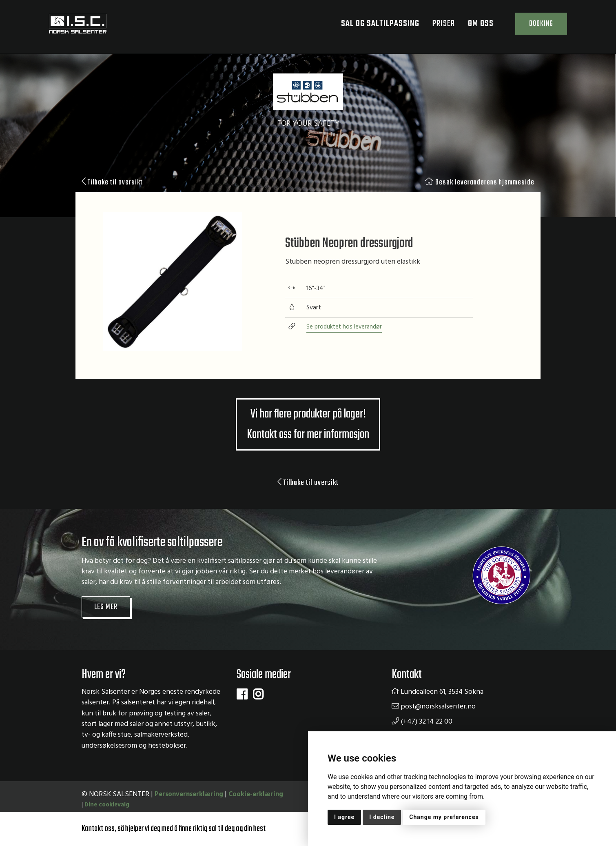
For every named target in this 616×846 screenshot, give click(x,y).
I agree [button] (344, 817)
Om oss (478, 27)
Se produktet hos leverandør (346, 340)
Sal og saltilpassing (377, 27)
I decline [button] (382, 817)
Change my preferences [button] (444, 817)
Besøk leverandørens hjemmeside (478, 183)
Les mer (107, 633)
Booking (538, 27)
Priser (437, 27)
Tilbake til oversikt (114, 183)
